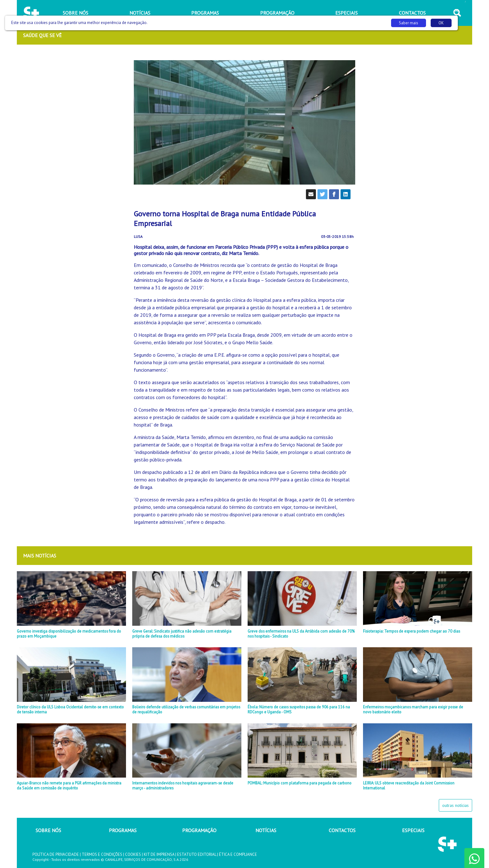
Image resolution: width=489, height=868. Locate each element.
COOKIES (133, 854)
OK (441, 23)
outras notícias (455, 805)
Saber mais (409, 23)
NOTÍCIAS (266, 830)
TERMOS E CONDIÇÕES (102, 854)
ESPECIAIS (413, 830)
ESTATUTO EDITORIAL (197, 854)
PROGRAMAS (123, 830)
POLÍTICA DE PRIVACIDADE (56, 854)
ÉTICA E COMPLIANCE (238, 854)
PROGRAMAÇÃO (199, 830)
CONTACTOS (342, 830)
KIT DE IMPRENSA (159, 854)
